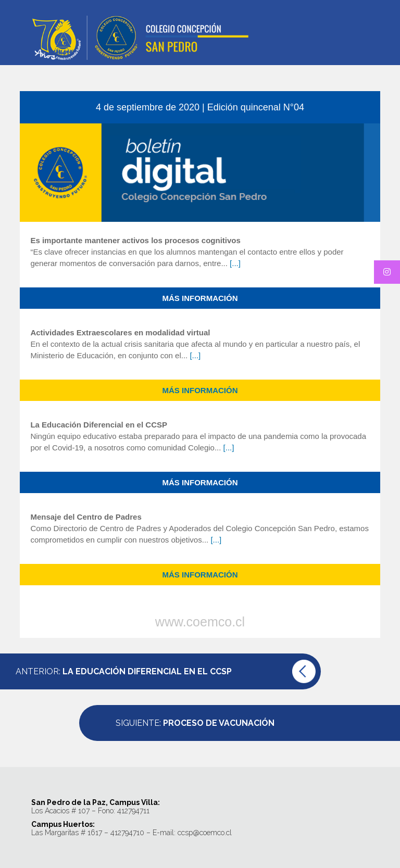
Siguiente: (195, 723)
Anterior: (124, 671)
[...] (235, 263)
